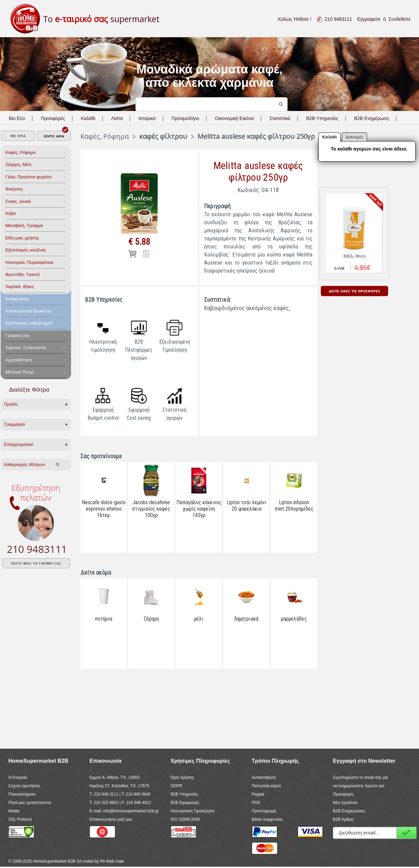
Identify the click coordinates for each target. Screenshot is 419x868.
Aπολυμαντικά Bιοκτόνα (28, 311)
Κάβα (11, 213)
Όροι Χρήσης (182, 777)
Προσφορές (53, 118)
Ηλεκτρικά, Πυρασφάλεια (29, 262)
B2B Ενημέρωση (371, 118)
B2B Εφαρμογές (185, 803)
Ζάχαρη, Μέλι (18, 164)
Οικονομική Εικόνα (234, 118)
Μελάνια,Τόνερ (19, 372)
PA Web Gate (112, 861)
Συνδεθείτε (400, 19)
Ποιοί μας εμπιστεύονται (30, 803)
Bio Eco (17, 118)
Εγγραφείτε (369, 19)
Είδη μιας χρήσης (22, 238)
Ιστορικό (147, 118)
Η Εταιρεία (18, 777)
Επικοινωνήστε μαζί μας (111, 819)
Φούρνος (14, 189)
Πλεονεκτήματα (22, 794)
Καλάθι (88, 118)
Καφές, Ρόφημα (20, 152)
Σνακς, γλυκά (18, 201)
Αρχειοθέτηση (19, 360)
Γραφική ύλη (17, 335)
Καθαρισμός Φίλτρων (32, 465)
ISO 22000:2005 (185, 819)
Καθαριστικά (17, 299)
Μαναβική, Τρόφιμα (24, 225)
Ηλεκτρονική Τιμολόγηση (193, 811)
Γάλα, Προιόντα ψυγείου (28, 177)
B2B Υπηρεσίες (184, 794)
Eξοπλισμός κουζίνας (26, 250)
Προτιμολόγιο (185, 118)
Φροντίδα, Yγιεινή (22, 274)
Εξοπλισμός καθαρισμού (29, 323)
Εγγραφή (407, 833)
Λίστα (117, 118)
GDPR (176, 786)
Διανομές (355, 137)
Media (14, 811)
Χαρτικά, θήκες (20, 286)
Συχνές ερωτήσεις (24, 786)
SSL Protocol (20, 819)
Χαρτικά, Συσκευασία (26, 348)
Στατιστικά (280, 118)
